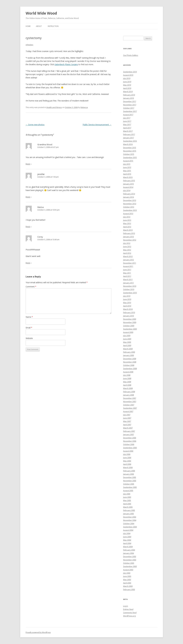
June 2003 (127, 576)
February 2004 (129, 550)
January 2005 (128, 514)
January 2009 (128, 355)
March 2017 (128, 131)
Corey (40, 237)
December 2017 (130, 101)
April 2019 (127, 88)
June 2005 (127, 497)
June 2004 (127, 537)
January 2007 (128, 434)
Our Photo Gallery (131, 55)
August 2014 (128, 187)
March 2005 (128, 507)
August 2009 (128, 332)
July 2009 (127, 336)
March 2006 (128, 467)
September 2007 (130, 408)
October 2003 (129, 563)
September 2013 (130, 210)
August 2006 (128, 451)
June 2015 (127, 167)
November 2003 (130, 560)
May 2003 (127, 580)
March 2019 (128, 92)
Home (28, 26)
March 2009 (128, 349)
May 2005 (127, 500)
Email (29, 328)
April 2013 (127, 227)
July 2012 (127, 243)
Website (29, 338)
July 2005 (127, 494)
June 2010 (127, 299)
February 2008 (129, 392)
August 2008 (128, 372)
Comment (31, 287)
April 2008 (127, 385)
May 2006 (127, 461)
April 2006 (127, 464)
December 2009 (130, 319)
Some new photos (35, 125)
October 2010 (129, 289)
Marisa (40, 207)
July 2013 (127, 217)
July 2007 (127, 415)
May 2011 (127, 273)
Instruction (53, 26)
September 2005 (130, 487)
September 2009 (130, 329)
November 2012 (130, 240)
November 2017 (130, 105)
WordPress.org (129, 616)
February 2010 (129, 312)
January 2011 (128, 283)
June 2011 (127, 270)
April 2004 (127, 543)
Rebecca (84, 107)
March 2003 (128, 586)
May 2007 (127, 421)
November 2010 (130, 286)
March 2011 (128, 279)
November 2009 (130, 322)
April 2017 (127, 128)
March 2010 (128, 309)
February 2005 (129, 510)
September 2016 (130, 141)
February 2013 (129, 233)
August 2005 (128, 491)
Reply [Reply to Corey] (28, 263)
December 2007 (130, 398)
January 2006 (128, 474)
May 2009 (127, 342)
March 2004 (128, 547)
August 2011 (128, 266)
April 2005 (127, 504)
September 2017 (130, 111)
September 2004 (130, 527)
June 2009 (127, 339)
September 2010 (130, 293)
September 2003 (130, 566)
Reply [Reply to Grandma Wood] (28, 164)
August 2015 (128, 161)
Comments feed (130, 613)
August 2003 (128, 570)
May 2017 (127, 124)
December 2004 (130, 517)
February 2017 (129, 134)
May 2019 (127, 85)
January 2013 (128, 237)
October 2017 (129, 108)
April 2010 (127, 306)
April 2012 (127, 253)
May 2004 (127, 540)
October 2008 (129, 365)
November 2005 (130, 481)
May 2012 (127, 250)
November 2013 (130, 204)
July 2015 (127, 164)
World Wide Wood (41, 13)
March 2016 (128, 144)
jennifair (41, 174)
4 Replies (29, 45)
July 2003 (127, 573)
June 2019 (127, 82)
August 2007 (128, 411)
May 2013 (127, 223)
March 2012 (128, 256)
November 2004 (130, 520)
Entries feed (128, 609)
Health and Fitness (54, 107)
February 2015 (129, 181)
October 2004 (129, 523)
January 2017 (128, 138)
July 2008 (127, 375)
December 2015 (130, 148)
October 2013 (129, 207)
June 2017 (127, 121)
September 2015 (130, 157)
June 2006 (127, 458)
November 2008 (130, 362)
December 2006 (130, 438)
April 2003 (127, 583)
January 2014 (128, 197)
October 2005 (129, 484)
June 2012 (127, 246)
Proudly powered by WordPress (38, 632)
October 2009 (129, 326)
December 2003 (130, 556)
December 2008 (130, 359)
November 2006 (130, 441)
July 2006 (127, 454)
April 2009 (127, 345)
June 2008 (127, 378)
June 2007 (127, 418)
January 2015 (128, 184)
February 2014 (129, 194)
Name (29, 317)
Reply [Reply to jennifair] (28, 197)
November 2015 (130, 151)
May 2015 (127, 171)
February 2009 (129, 352)
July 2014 (127, 190)
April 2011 (127, 276)
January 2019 (128, 98)
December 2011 (130, 263)
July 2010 (127, 296)
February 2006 (129, 471)
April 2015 (127, 174)
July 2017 (127, 118)
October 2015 (129, 154)
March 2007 (128, 428)
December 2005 (130, 477)
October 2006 (129, 444)
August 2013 (128, 214)
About (39, 26)
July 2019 (127, 78)
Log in (126, 606)
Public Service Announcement (97, 125)
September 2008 (130, 369)
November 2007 (130, 401)
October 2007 (129, 405)
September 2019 (130, 72)
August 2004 (128, 530)
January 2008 (128, 395)
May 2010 (127, 303)
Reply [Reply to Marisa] (28, 227)
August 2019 (128, 75)
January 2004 (128, 553)
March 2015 (128, 177)
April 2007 (127, 425)
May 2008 (127, 382)
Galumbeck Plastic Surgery (66, 64)
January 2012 (128, 260)
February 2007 (129, 431)
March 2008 (128, 388)
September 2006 (130, 448)
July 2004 (127, 533)
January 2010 (128, 316)
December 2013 (130, 200)
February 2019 (129, 95)
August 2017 (128, 115)
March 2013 (128, 230)
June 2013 (127, 220)
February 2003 (129, 589)
